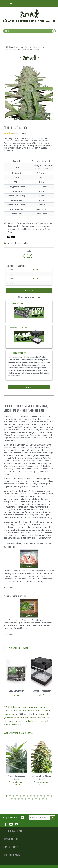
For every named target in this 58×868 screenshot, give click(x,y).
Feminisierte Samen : (16, 265)
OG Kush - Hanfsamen (30, 714)
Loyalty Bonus (44, 229)
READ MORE (9, 587)
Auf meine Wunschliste (29, 297)
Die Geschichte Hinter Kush (16, 596)
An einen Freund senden (18, 243)
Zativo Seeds (42, 214)
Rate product (29, 387)
